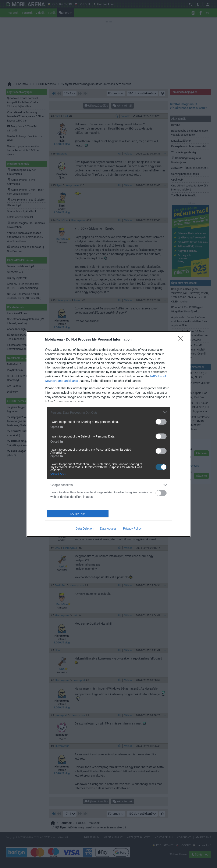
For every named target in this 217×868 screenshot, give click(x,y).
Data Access (108, 529)
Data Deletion (84, 529)
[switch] (161, 422)
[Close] (182, 340)
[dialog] (108, 434)
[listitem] (108, 412)
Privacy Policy (132, 529)
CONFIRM (78, 513)
